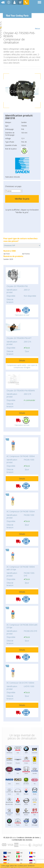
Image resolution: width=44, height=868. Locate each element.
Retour (37, 25)
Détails (22, 361)
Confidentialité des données (22, 840)
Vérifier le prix (22, 199)
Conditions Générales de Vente (28, 838)
